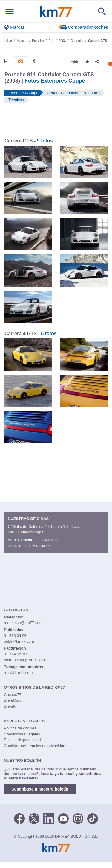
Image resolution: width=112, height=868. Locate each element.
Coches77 (13, 695)
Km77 (56, 12)
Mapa (39, 532)
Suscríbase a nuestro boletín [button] (40, 789)
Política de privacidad (22, 740)
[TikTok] (93, 818)
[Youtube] (63, 818)
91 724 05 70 (47, 540)
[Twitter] (34, 818)
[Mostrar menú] (10, 12)
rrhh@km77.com (18, 672)
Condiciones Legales (22, 734)
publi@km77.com (19, 641)
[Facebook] (19, 818)
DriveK (10, 706)
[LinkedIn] (49, 818)
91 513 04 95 (39, 546)
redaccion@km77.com (23, 623)
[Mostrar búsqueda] (102, 12)
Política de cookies (20, 728)
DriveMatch (14, 700)
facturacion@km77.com (24, 660)
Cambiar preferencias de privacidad (34, 746)
